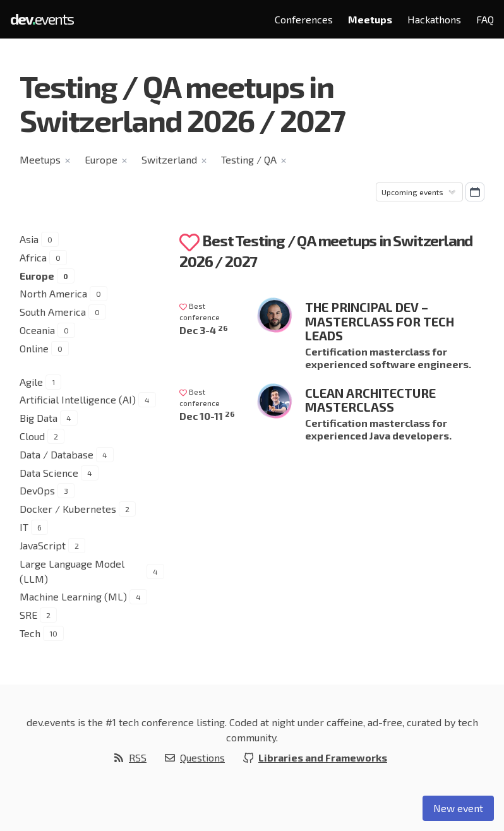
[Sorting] (419, 192)
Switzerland (169, 159)
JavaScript (43, 545)
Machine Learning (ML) (73, 596)
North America (53, 293)
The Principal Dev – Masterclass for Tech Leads (380, 321)
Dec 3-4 (204, 330)
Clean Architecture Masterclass (370, 400)
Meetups (370, 19)
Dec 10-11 (207, 416)
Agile (31, 382)
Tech (30, 633)
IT (24, 527)
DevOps (37, 490)
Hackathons (434, 19)
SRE (28, 615)
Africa (33, 257)
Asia (29, 239)
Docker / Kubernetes (68, 509)
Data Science (49, 473)
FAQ (485, 19)
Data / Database (57, 454)
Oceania (37, 330)
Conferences (304, 19)
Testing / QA (249, 159)
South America (53, 312)
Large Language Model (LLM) (72, 571)
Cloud (32, 436)
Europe (101, 159)
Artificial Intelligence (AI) (78, 399)
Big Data (39, 418)
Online (34, 348)
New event (458, 808)
